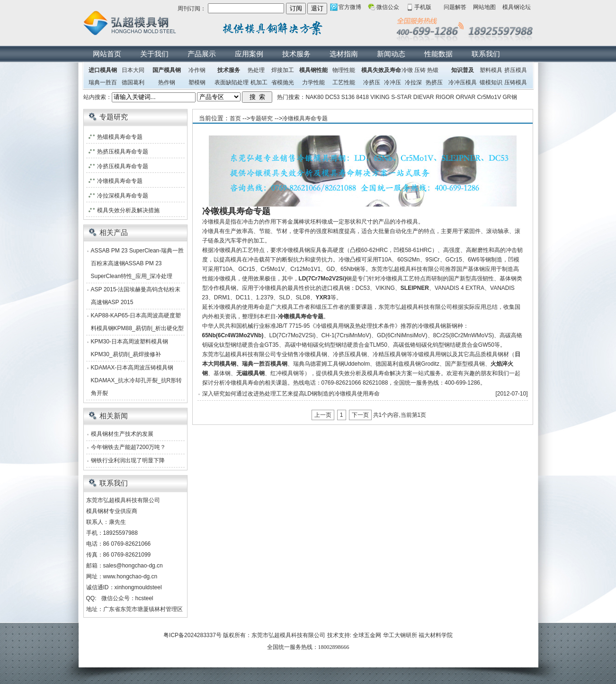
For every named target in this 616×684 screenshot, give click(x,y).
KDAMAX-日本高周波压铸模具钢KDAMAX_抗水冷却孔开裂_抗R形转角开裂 (137, 380)
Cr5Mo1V (489, 97)
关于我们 (154, 54)
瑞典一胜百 (103, 82)
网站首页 (107, 54)
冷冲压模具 (463, 82)
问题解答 (455, 7)
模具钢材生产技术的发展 (122, 434)
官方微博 (350, 7)
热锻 (433, 70)
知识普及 (463, 70)
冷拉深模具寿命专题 (123, 196)
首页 (235, 118)
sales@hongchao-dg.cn (133, 566)
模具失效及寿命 (381, 70)
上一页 (323, 415)
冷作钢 (197, 70)
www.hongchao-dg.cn (130, 576)
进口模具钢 (103, 70)
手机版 (423, 7)
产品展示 (202, 54)
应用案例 (249, 54)
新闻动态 (391, 54)
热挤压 (434, 82)
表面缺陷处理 (232, 82)
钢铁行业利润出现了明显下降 (128, 460)
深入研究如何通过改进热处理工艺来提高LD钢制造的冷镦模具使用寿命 (291, 394)
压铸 (420, 70)
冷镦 (407, 70)
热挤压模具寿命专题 (123, 152)
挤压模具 (516, 70)
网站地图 (484, 7)
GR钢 (510, 97)
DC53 (333, 97)
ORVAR (466, 97)
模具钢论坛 (517, 7)
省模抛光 (283, 82)
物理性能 (344, 70)
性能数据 (438, 54)
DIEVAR (424, 97)
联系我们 (486, 54)
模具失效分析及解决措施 (128, 210)
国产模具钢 (167, 70)
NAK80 (314, 97)
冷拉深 (413, 82)
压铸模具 (516, 82)
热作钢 (167, 82)
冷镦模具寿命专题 (305, 118)
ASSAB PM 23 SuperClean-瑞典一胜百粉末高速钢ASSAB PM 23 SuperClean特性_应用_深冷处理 (138, 263)
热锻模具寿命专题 (120, 137)
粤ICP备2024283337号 (192, 635)
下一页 (360, 415)
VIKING (380, 97)
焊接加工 (283, 70)
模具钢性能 (313, 70)
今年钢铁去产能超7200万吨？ (129, 447)
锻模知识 (491, 82)
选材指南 (344, 54)
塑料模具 (491, 70)
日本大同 (133, 70)
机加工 (259, 82)
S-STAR (401, 97)
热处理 (256, 70)
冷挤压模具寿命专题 (123, 166)
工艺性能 (344, 82)
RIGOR (445, 97)
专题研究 (261, 118)
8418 (362, 97)
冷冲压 (393, 82)
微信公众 (388, 7)
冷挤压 (372, 82)
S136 (348, 97)
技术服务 (296, 54)
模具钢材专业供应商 (112, 511)
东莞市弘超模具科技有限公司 (288, 635)
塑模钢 (197, 82)
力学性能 (313, 82)
